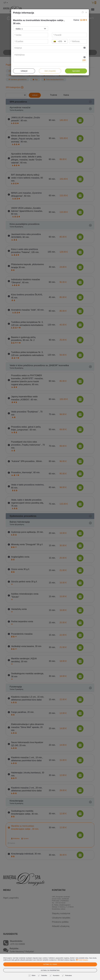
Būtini (32, 976)
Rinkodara (67, 976)
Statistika (43, 976)
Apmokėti (76, 71)
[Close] (86, 12)
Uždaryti (24, 71)
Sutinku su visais (50, 964)
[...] (48, 48)
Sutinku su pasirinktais (50, 970)
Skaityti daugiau (82, 960)
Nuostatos (55, 976)
